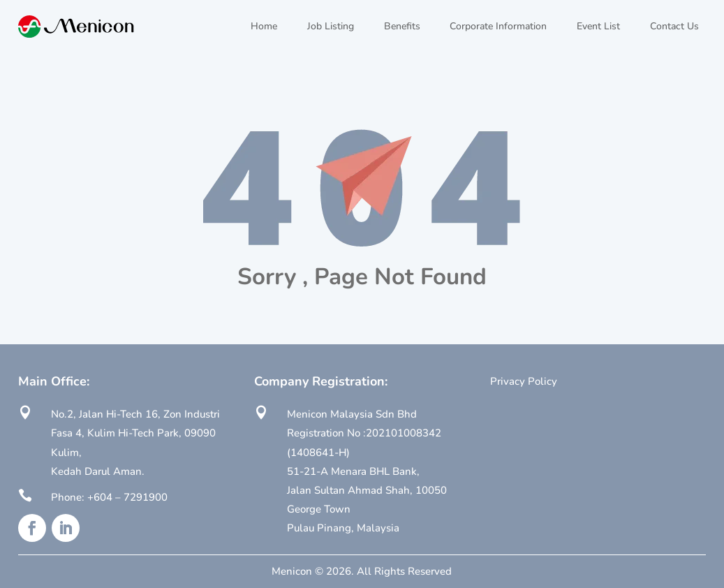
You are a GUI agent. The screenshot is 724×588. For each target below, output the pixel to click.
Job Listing (331, 26)
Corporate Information (498, 26)
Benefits (402, 26)
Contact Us (674, 26)
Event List (598, 26)
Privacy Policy (524, 381)
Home (264, 26)
